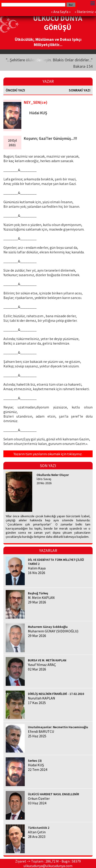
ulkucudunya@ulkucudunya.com (48, 866)
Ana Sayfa (61, 12)
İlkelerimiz (85, 12)
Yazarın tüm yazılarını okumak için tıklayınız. (48, 454)
